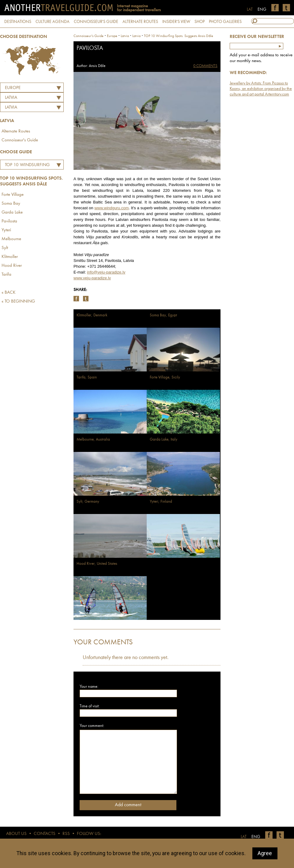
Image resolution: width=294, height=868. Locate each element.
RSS (66, 834)
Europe (13, 88)
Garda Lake (12, 212)
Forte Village (13, 195)
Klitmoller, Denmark (92, 315)
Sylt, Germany (88, 502)
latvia (125, 36)
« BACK (9, 293)
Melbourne (11, 239)
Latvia (11, 108)
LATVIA (11, 98)
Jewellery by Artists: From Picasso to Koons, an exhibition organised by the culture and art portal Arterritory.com (261, 89)
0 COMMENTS (205, 66)
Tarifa (6, 275)
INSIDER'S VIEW (176, 22)
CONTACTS (45, 834)
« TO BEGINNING (18, 302)
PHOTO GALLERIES (225, 22)
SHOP (200, 22)
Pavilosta (9, 221)
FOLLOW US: (89, 834)
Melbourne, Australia (93, 440)
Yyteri (6, 230)
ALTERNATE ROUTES (140, 22)
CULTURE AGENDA (53, 22)
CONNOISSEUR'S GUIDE (96, 22)
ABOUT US (16, 834)
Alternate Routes (16, 131)
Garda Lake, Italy (164, 440)
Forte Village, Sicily (165, 377)
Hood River (12, 266)
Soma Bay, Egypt (163, 315)
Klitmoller (10, 257)
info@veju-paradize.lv (106, 272)
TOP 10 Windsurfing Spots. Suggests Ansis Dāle (26, 166)
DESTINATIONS (18, 22)
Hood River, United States (97, 564)
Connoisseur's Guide (20, 140)
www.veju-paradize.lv (92, 278)
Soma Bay (11, 204)
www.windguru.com (111, 208)
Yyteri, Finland (161, 502)
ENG (262, 9)
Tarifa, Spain (87, 377)
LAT (250, 9)
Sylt (5, 248)
